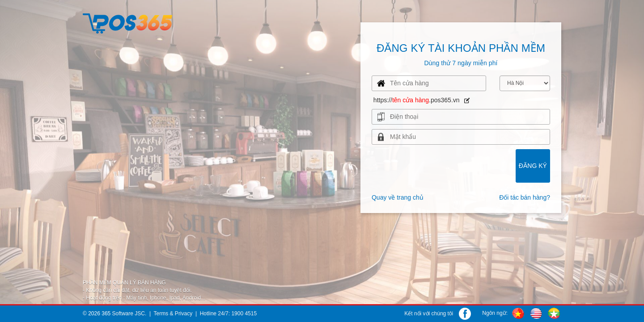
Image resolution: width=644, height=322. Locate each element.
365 (106, 314)
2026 (94, 314)
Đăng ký (533, 166)
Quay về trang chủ (398, 197)
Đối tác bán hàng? (525, 197)
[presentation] (429, 83)
